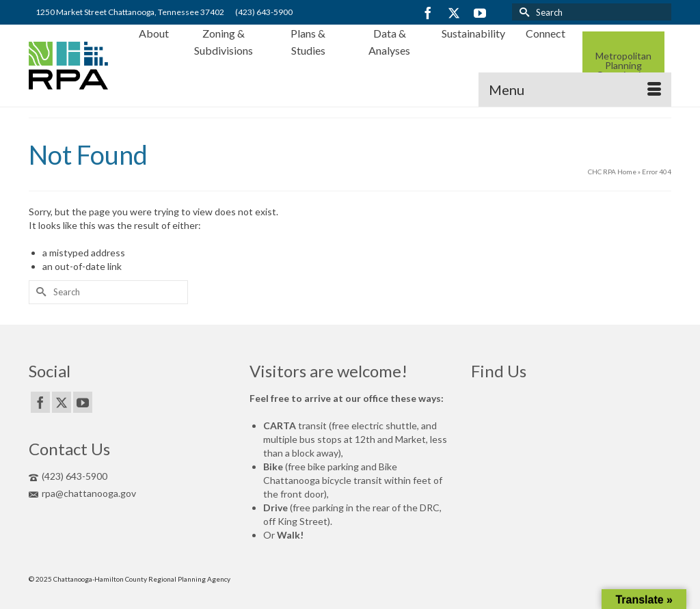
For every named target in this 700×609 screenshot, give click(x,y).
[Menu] (575, 90)
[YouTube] (480, 13)
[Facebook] (428, 13)
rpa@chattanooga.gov (82, 493)
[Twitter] (454, 13)
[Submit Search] (522, 12)
